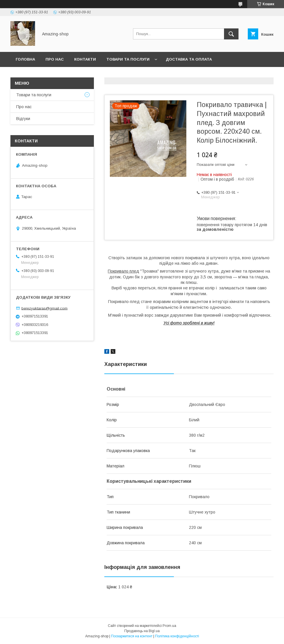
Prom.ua (169, 626)
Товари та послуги (128, 59)
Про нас (55, 59)
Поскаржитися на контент (132, 636)
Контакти (85, 59)
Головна (25, 59)
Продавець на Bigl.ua (142, 631)
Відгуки (23, 119)
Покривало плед (123, 271)
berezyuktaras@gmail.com (44, 308)
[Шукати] (231, 34)
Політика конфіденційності (177, 636)
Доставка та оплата (189, 59)
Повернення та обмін (40, 74)
